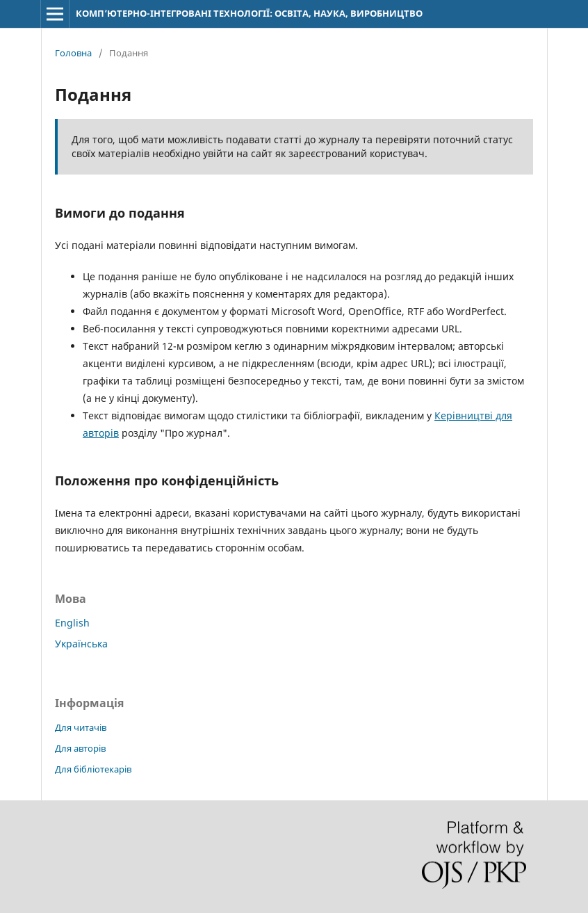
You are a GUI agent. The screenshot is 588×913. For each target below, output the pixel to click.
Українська (81, 644)
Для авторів (80, 748)
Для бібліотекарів (93, 769)
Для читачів (81, 727)
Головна (73, 53)
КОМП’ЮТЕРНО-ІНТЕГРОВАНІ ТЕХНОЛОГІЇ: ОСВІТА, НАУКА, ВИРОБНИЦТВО (249, 13)
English (72, 623)
